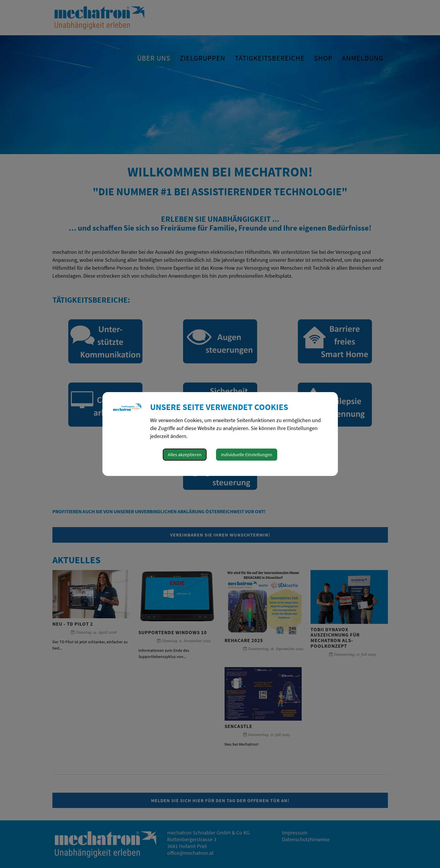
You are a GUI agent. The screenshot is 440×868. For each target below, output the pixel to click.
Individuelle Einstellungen (247, 454)
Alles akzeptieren (185, 454)
